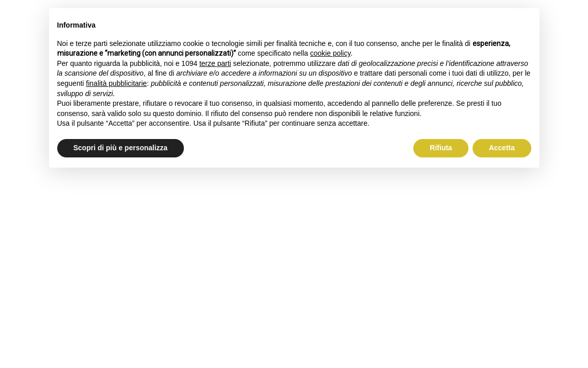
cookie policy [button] (330, 53)
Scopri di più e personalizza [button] (121, 148)
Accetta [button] (502, 148)
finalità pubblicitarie (116, 83)
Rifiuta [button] (441, 148)
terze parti (215, 63)
